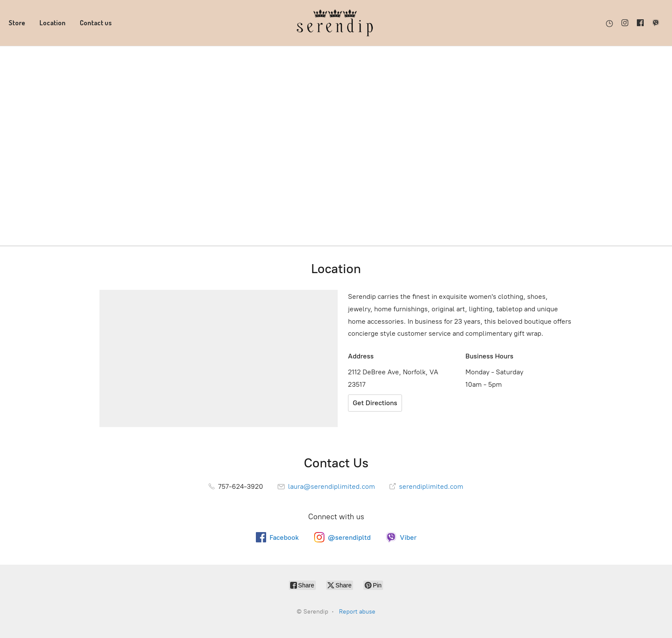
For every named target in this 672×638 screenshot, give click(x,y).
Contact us (96, 23)
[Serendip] (336, 23)
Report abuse (357, 612)
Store (17, 23)
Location (52, 23)
